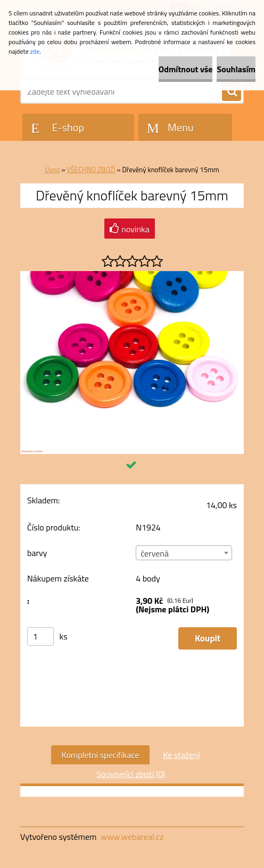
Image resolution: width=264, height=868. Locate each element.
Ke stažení (181, 755)
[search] (232, 92)
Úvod (52, 170)
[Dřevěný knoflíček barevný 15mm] (132, 275)
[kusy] (40, 637)
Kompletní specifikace (101, 755)
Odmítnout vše (186, 69)
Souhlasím (236, 69)
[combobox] (184, 553)
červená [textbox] (155, 553)
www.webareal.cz (132, 837)
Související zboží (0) (131, 774)
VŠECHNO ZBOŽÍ (91, 170)
